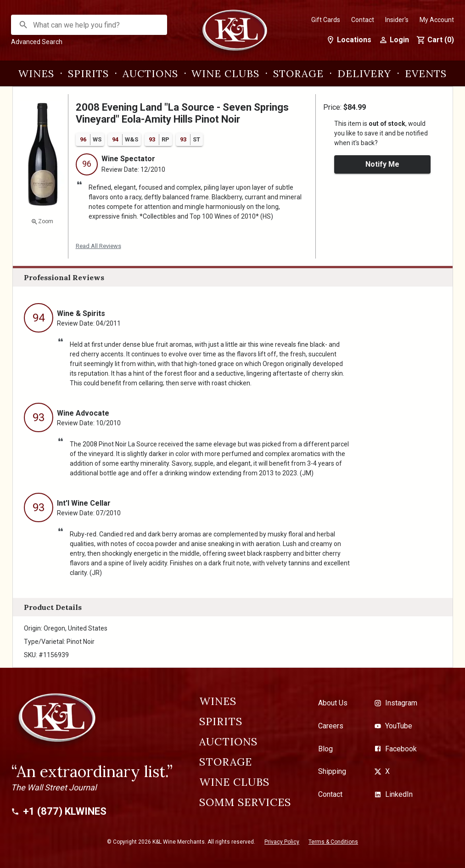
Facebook (395, 749)
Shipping (332, 771)
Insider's (397, 20)
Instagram (396, 703)
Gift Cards (326, 20)
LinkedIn (393, 794)
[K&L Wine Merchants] (233, 35)
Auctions (150, 73)
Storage (298, 73)
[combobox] (90, 25)
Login (394, 40)
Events (426, 73)
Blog (325, 749)
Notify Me (382, 164)
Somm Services (245, 802)
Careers (331, 726)
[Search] (23, 25)
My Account (437, 20)
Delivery (364, 73)
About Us (333, 703)
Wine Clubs (225, 73)
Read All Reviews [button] (98, 246)
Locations (349, 40)
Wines (36, 73)
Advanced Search (37, 42)
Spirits (88, 73)
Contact (363, 20)
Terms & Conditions (333, 842)
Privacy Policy (282, 842)
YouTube (393, 726)
